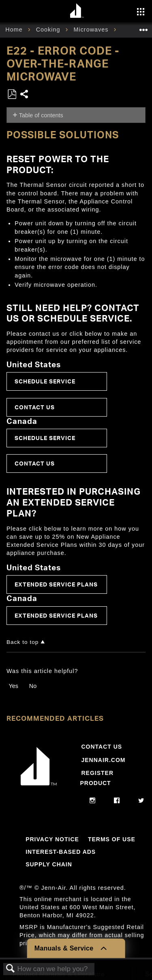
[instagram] (93, 801)
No (33, 686)
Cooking (49, 30)
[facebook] (117, 801)
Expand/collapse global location (143, 27)
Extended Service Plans (56, 584)
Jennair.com (103, 760)
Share (25, 95)
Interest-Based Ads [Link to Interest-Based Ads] (61, 852)
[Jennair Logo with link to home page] (39, 787)
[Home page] (77, 11)
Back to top (22, 642)
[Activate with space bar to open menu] (141, 13)
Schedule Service (45, 381)
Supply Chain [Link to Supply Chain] (49, 864)
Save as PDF (12, 94)
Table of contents (41, 115)
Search (11, 969)
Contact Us (35, 407)
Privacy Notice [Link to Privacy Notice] (52, 839)
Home (15, 30)
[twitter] (141, 801)
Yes (13, 686)
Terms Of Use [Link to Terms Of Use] (112, 839)
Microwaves (92, 30)
